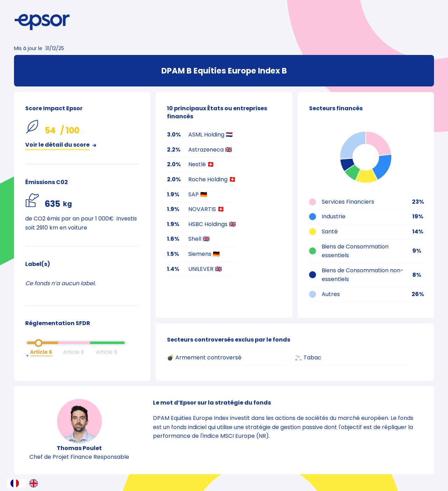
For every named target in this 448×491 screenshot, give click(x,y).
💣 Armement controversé (204, 357)
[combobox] (16, 483)
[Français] (16, 483)
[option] (35, 483)
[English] (35, 483)
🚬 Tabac (308, 357)
